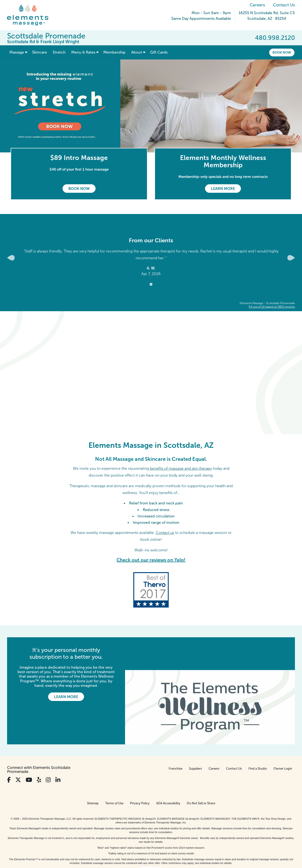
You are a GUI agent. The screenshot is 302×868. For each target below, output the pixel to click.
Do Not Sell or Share (201, 771)
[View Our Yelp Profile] (39, 747)
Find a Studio (258, 736)
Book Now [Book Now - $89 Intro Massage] (79, 189)
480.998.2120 (275, 38)
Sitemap (93, 771)
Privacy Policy (140, 771)
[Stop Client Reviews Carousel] (151, 285)
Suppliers (195, 736)
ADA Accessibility (168, 771)
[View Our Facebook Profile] (9, 747)
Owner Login (283, 736)
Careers (257, 5)
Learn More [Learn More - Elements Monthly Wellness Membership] (223, 189)
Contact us (165, 533)
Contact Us (284, 5)
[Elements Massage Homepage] (31, 15)
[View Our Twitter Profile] (18, 747)
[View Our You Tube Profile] (29, 747)
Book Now (282, 52)
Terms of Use (114, 771)
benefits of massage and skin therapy (181, 468)
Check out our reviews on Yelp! (151, 560)
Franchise (176, 736)
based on (272, 307)
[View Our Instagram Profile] (48, 747)
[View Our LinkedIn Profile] (58, 747)
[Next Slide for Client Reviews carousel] (291, 258)
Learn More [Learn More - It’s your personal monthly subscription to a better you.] (66, 697)
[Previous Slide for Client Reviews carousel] (11, 258)
